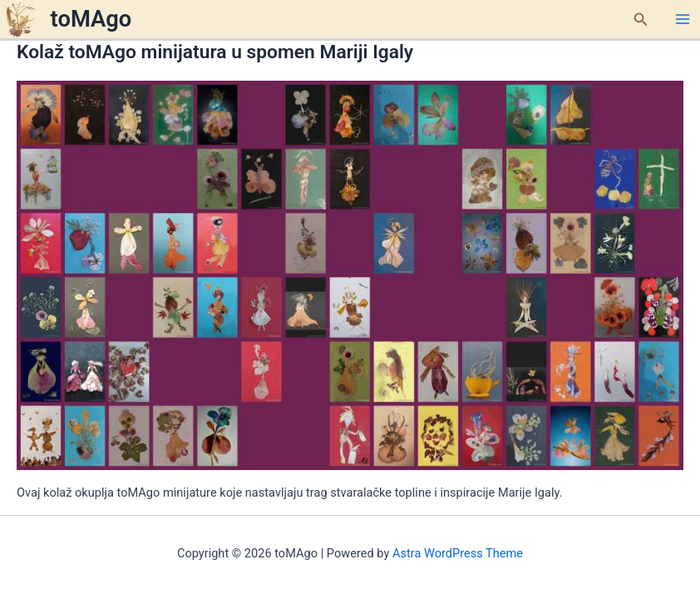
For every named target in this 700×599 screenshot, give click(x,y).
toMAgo (91, 19)
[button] (641, 20)
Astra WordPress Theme (458, 553)
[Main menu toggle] (683, 19)
